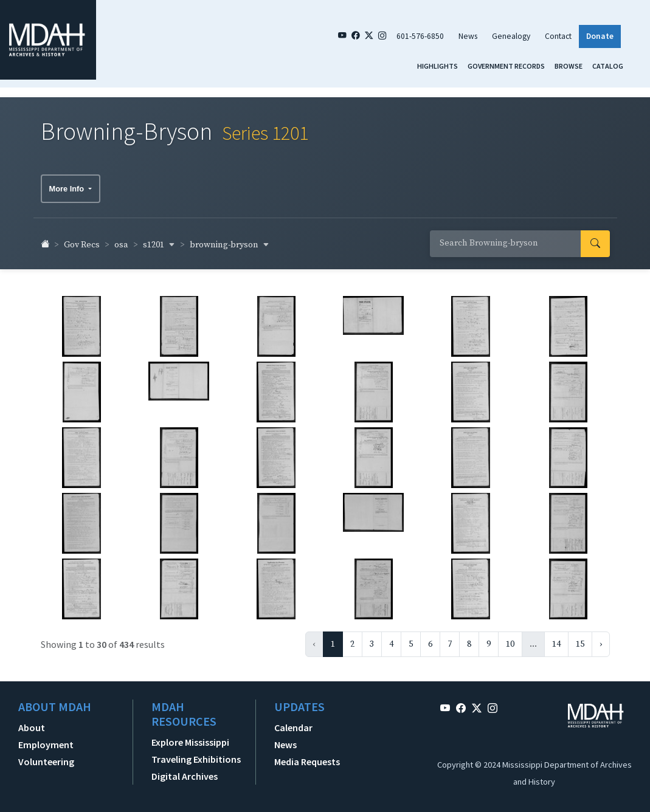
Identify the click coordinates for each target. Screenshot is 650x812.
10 (510, 638)
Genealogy (511, 36)
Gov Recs (82, 239)
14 (556, 638)
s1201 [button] (159, 239)
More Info (68, 183)
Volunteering (46, 755)
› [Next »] (601, 638)
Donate (600, 36)
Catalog (608, 66)
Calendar (293, 721)
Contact (558, 36)
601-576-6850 (420, 36)
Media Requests (307, 755)
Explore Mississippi (190, 736)
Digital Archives (185, 770)
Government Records (506, 66)
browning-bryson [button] (230, 239)
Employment (46, 738)
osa (121, 239)
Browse (569, 66)
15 (580, 638)
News (468, 36)
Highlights (437, 66)
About (32, 721)
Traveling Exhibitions (196, 753)
